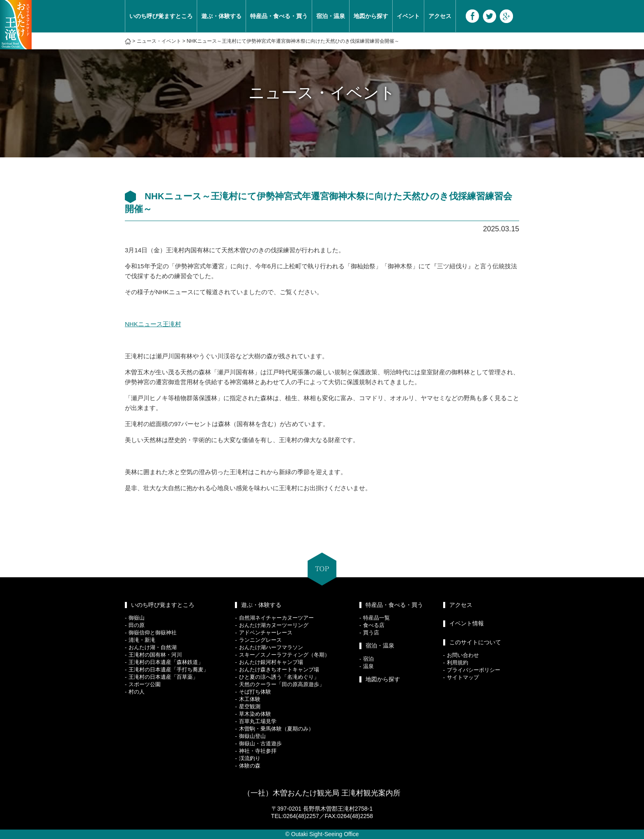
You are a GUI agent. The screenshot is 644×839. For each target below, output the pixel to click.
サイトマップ (463, 677)
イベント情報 (467, 623)
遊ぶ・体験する (221, 16)
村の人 (137, 692)
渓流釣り (250, 758)
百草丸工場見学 (258, 721)
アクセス (440, 16)
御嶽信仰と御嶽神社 (153, 633)
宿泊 (368, 659)
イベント (408, 16)
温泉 (368, 666)
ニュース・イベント (159, 41)
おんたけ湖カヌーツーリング (274, 625)
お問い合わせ (463, 655)
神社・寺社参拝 (258, 751)
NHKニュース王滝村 (153, 324)
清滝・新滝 (142, 640)
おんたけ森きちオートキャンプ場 (279, 670)
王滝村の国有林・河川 (155, 655)
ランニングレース (260, 640)
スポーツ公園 (145, 684)
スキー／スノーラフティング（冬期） (284, 655)
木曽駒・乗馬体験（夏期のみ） (276, 729)
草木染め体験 (255, 714)
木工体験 (250, 699)
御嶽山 (137, 618)
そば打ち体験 (255, 692)
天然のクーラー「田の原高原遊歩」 (282, 684)
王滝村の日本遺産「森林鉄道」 (166, 662)
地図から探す (371, 16)
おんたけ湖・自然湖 (153, 647)
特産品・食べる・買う (279, 16)
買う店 (371, 633)
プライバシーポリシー (474, 670)
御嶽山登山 (252, 736)
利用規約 (458, 663)
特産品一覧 (376, 618)
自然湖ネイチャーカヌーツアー (276, 618)
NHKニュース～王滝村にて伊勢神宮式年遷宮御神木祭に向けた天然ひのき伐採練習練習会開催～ (293, 41)
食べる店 (374, 625)
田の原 (137, 625)
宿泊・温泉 (331, 16)
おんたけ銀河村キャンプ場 (271, 662)
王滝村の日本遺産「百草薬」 (163, 677)
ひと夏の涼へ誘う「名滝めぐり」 (279, 677)
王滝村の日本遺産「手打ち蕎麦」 (169, 670)
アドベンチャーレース (266, 633)
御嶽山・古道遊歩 (260, 743)
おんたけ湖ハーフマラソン (271, 647)
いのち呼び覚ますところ (161, 16)
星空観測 (250, 706)
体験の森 (250, 766)
